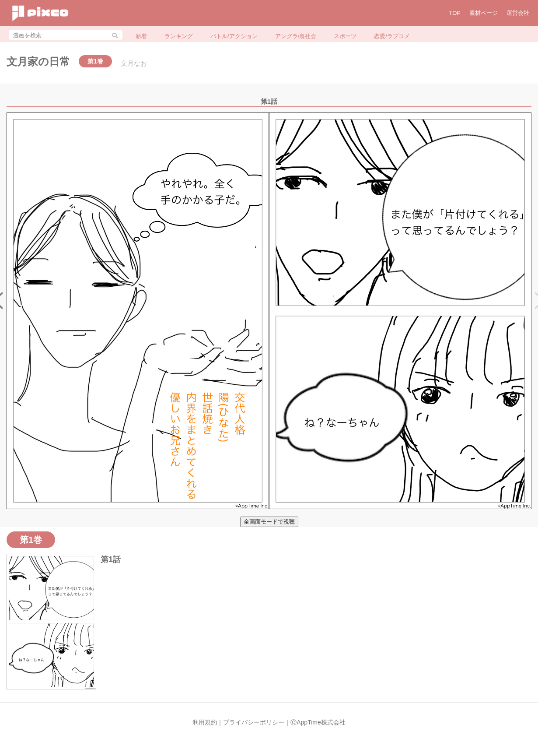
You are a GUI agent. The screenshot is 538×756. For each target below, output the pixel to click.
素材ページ (484, 13)
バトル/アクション (234, 36)
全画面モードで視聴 (269, 522)
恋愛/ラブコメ (392, 36)
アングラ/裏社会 (296, 36)
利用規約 (205, 722)
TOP (455, 13)
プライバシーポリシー (254, 722)
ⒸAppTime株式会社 (318, 722)
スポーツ (345, 36)
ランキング (179, 36)
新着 (141, 36)
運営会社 (518, 13)
